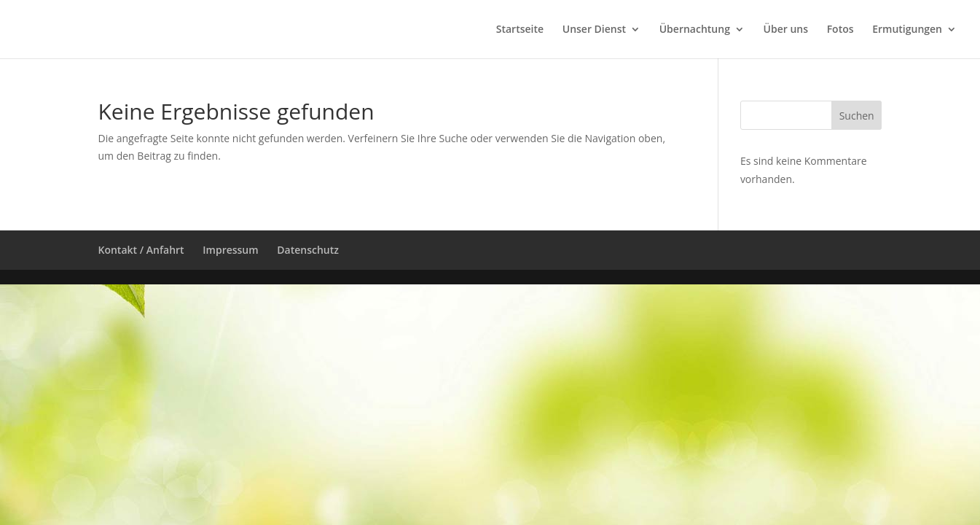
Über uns (786, 30)
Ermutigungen (907, 30)
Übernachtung (695, 30)
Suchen (857, 116)
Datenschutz (308, 250)
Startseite (520, 30)
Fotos (840, 30)
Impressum (230, 250)
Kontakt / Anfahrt (141, 250)
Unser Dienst (594, 30)
